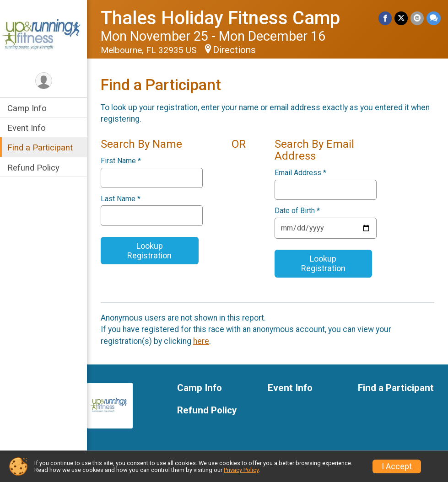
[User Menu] (44, 81)
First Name (121, 161)
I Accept (397, 466)
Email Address (300, 173)
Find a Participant (40, 147)
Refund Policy (33, 168)
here (201, 341)
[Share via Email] (417, 18)
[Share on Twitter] (401, 18)
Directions (234, 50)
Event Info (27, 128)
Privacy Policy (241, 470)
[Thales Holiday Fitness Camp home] (43, 35)
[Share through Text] (434, 18)
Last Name (121, 199)
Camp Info (27, 108)
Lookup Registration (149, 251)
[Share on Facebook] (385, 18)
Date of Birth (297, 211)
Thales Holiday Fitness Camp (220, 18)
